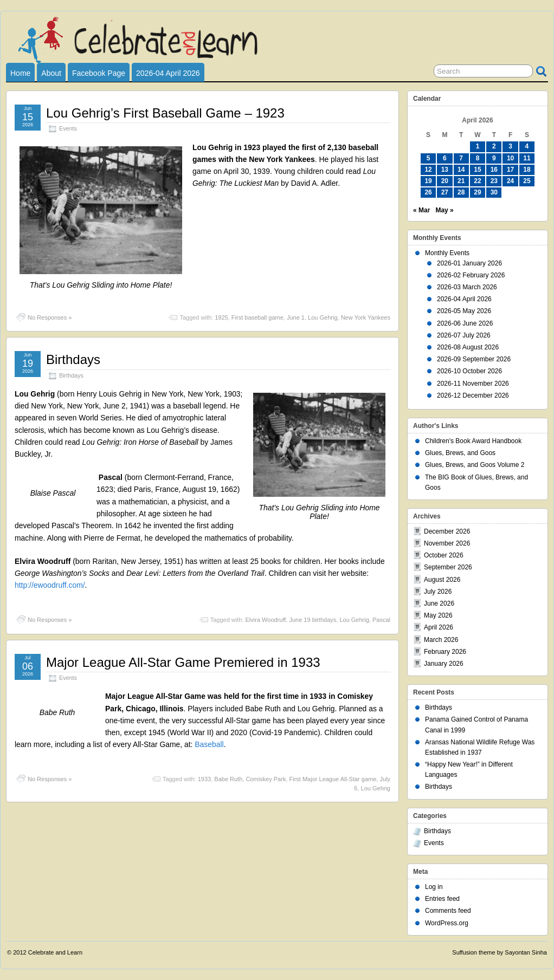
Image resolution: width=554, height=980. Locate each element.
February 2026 (445, 652)
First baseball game (257, 317)
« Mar (421, 210)
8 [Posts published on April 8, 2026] (478, 158)
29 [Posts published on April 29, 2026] (477, 192)
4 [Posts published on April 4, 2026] (527, 146)
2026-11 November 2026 (473, 384)
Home (20, 73)
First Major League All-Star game (333, 779)
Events (68, 128)
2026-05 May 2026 (464, 311)
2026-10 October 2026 (469, 371)
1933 (204, 779)
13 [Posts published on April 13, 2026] (445, 170)
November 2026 (447, 543)
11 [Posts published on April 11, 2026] (527, 158)
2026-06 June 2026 (465, 323)
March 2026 (441, 640)
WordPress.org (447, 923)
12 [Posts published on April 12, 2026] (428, 170)
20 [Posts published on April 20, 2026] (445, 181)
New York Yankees (366, 317)
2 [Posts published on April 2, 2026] (494, 146)
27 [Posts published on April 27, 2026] (445, 192)
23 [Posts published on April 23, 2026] (494, 181)
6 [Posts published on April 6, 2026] (445, 158)
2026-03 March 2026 (467, 287)
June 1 (296, 317)
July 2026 (438, 592)
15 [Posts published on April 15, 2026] (477, 170)
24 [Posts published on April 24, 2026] (510, 181)
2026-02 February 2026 (471, 275)
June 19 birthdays (313, 620)
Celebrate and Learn (55, 952)
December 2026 (447, 531)
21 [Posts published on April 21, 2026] (461, 181)
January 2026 (444, 664)
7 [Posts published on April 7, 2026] (461, 158)
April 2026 (439, 627)
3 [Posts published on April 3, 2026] (510, 146)
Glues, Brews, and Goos (460, 453)
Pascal (381, 620)
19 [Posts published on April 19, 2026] (428, 181)
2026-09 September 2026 (474, 359)
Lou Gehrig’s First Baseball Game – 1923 (165, 113)
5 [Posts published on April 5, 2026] (429, 158)
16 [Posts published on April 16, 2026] (494, 170)
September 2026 (448, 567)
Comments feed (448, 911)
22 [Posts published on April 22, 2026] (477, 181)
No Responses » (50, 317)
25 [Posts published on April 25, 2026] (527, 181)
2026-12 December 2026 (473, 395)
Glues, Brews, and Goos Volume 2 (475, 465)
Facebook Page (99, 73)
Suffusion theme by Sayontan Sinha (500, 952)
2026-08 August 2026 (468, 347)
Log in (434, 887)
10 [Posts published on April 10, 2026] (510, 158)
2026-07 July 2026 (464, 335)
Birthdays (73, 359)
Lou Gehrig (323, 317)
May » (444, 210)
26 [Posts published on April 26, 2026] (428, 192)
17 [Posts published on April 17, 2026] (510, 170)
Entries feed (442, 899)
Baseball (209, 744)
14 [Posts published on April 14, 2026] (461, 170)
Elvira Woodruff (266, 620)
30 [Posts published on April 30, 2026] (494, 192)
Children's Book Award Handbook (473, 441)
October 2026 (444, 555)
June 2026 (439, 603)
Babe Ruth (228, 779)
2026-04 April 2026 (168, 73)
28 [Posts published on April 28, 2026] (461, 192)
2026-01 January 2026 (469, 263)
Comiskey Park (266, 779)
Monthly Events (447, 253)
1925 (221, 317)
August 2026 (442, 580)
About (51, 73)
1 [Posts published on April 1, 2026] (478, 146)
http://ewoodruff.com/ (50, 585)
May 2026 (438, 615)
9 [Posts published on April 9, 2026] (494, 158)
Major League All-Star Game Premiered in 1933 (183, 662)
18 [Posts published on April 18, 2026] (527, 170)
